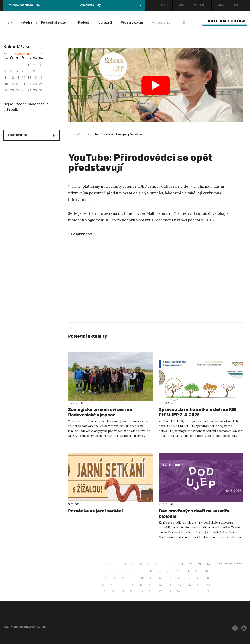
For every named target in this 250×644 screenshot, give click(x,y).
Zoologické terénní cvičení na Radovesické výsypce (100, 412)
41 (122, 585)
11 (182, 564)
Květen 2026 (24, 54)
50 (208, 585)
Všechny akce (31, 135)
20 (150, 571)
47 (180, 585)
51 (104, 591)
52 (113, 591)
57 (160, 591)
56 (151, 591)
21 (159, 571)
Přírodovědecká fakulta (24, 6)
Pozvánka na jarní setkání (95, 511)
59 (179, 591)
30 (133, 578)
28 (114, 578)
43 (141, 585)
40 (113, 585)
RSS (6, 627)
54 (132, 591)
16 (114, 571)
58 (169, 591)
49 (199, 585)
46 (170, 585)
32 (151, 578)
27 (104, 578)
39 (103, 585)
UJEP (238, 6)
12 (191, 564)
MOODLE (200, 6)
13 (199, 564)
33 (160, 578)
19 (141, 571)
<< (6, 54)
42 (131, 585)
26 (206, 571)
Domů (76, 135)
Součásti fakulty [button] (110, 6)
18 (132, 571)
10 (173, 564)
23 (178, 571)
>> (42, 54)
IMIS (181, 6)
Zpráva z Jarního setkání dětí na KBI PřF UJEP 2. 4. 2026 (198, 412)
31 (142, 578)
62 (207, 591)
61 (198, 591)
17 (123, 571)
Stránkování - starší (230, 563)
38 (207, 578)
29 (123, 578)
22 (169, 571)
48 (189, 585)
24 (187, 571)
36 (188, 578)
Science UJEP (135, 186)
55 (141, 591)
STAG (220, 6)
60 (189, 591)
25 (197, 571)
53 (122, 591)
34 (170, 578)
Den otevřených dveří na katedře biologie (194, 513)
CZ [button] (165, 6)
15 (105, 571)
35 (179, 578)
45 (160, 585)
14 (208, 564)
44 (151, 585)
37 (198, 578)
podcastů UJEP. (201, 220)
